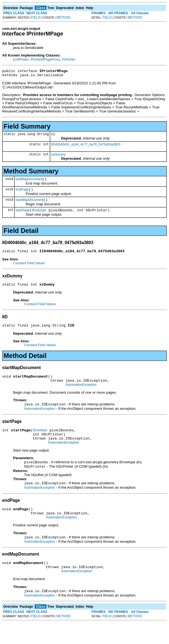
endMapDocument (29, 182)
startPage (23, 215)
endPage (22, 193)
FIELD (36, 17)
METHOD (63, 17)
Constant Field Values (29, 269)
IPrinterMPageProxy (45, 60)
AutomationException (81, 394)
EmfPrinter (21, 60)
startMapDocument (29, 204)
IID (53, 136)
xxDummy (58, 156)
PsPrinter (69, 60)
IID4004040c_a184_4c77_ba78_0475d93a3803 (86, 146)
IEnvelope (39, 215)
